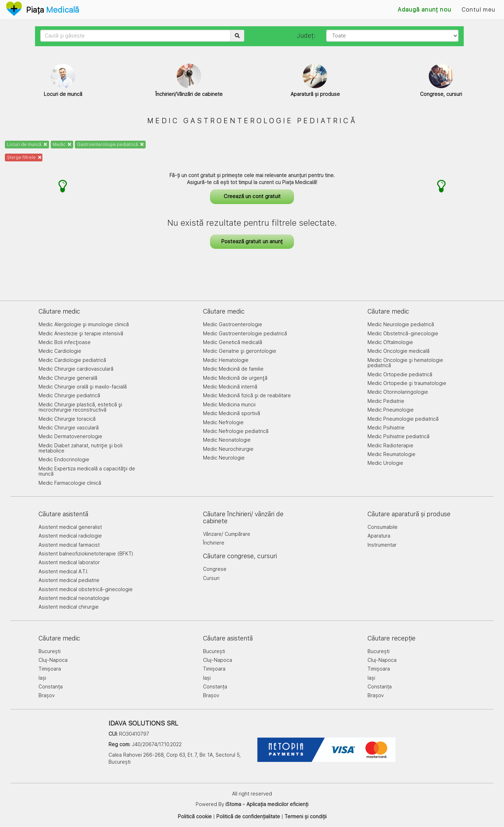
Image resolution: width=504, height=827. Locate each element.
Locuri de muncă (27, 145)
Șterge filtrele (24, 157)
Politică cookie (195, 817)
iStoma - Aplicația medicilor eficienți (267, 804)
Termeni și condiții (306, 817)
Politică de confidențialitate (248, 817)
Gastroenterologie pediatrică (110, 145)
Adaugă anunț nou (424, 10)
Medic (62, 145)
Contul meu (478, 10)
